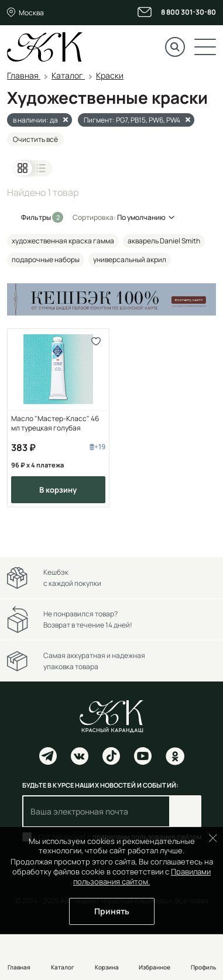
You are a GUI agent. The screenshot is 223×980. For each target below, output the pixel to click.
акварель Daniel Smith (164, 241)
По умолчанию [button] (141, 217)
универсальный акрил (130, 260)
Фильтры (37, 217)
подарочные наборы (46, 260)
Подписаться (185, 811)
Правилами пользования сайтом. (142, 876)
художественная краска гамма (63, 241)
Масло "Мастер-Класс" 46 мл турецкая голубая (55, 423)
